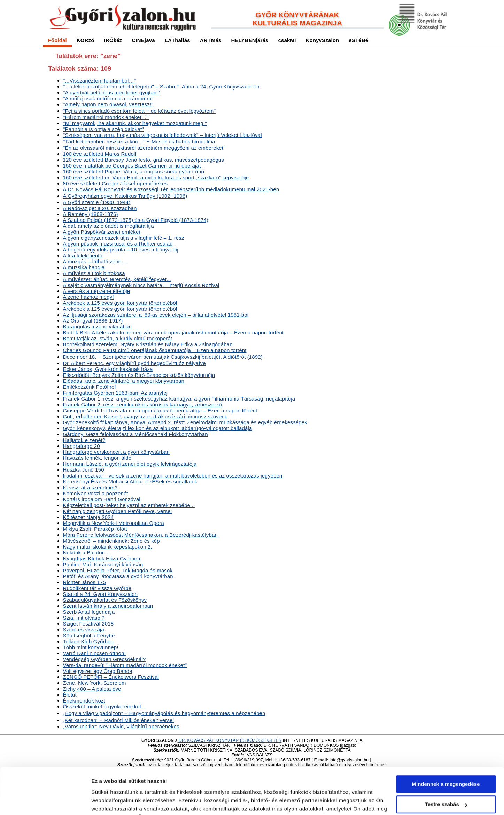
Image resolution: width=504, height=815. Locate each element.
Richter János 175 (84, 582)
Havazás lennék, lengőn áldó (97, 458)
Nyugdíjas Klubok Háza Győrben (102, 558)
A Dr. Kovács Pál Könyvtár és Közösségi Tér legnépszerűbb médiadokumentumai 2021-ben (171, 189)
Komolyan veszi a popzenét (96, 493)
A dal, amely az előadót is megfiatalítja (108, 226)
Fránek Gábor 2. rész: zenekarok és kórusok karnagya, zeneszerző (142, 405)
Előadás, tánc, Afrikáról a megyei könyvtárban (124, 381)
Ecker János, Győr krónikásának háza (108, 369)
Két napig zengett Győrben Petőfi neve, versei (118, 511)
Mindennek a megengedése (446, 741)
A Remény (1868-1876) (91, 214)
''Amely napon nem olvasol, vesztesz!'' (108, 104)
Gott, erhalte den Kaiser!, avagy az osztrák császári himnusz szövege (145, 416)
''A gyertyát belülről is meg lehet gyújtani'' (111, 92)
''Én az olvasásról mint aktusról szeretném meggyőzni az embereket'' (144, 148)
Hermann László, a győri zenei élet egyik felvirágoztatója (130, 464)
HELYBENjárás (250, 40)
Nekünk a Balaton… (87, 553)
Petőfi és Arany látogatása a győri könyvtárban (118, 576)
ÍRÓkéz (113, 40)
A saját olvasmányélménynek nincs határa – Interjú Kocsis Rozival (141, 285)
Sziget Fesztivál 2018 (88, 624)
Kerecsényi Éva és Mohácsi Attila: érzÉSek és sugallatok (130, 482)
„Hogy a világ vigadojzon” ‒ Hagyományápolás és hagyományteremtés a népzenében (164, 713)
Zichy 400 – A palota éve (92, 689)
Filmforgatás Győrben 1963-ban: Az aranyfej (115, 393)
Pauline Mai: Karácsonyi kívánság (103, 564)
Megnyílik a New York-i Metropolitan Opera (114, 523)
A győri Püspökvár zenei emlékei (102, 232)
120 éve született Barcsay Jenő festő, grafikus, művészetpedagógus (144, 160)
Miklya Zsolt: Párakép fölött (95, 529)
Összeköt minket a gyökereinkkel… (105, 707)
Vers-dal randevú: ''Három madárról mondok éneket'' (125, 665)
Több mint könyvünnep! (91, 647)
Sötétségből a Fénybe (89, 635)
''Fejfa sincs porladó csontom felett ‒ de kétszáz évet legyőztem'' (139, 111)
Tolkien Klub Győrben (88, 641)
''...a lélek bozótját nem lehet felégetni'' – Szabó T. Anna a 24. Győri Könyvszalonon (161, 87)
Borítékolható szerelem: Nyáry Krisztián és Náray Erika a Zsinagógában (148, 344)
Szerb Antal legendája (89, 612)
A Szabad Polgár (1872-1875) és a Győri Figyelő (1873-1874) (136, 220)
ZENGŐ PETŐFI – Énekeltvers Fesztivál (111, 677)
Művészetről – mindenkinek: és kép (111, 541)
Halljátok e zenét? (84, 440)
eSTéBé (358, 40)
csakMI (287, 40)
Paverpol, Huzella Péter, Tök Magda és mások (118, 570)
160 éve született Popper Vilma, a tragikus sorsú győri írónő (134, 172)
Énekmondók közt (84, 701)
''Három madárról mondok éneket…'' (106, 117)
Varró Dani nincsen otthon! (94, 653)
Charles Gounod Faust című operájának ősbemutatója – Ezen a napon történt (155, 350)
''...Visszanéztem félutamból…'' (100, 81)
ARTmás (211, 40)
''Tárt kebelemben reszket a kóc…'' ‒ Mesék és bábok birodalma (139, 142)
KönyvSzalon (323, 40)
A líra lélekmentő (83, 255)
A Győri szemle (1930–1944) (97, 202)
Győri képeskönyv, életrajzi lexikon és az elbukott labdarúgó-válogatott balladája (158, 428)
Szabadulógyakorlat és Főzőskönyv (105, 600)
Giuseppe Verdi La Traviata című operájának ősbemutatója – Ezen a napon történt (160, 410)
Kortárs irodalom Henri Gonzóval (102, 499)
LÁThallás (177, 40)
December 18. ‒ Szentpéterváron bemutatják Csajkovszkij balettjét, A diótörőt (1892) (163, 357)
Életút (70, 695)
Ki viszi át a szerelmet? (90, 487)
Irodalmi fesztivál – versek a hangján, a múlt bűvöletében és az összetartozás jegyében (173, 476)
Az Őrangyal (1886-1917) (93, 321)
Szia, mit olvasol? (84, 618)
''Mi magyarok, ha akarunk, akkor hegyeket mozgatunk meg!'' (135, 123)
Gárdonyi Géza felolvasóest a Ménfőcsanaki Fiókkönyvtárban (135, 434)
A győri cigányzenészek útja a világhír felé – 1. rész (124, 238)
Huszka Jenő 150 (84, 470)
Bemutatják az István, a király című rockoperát (118, 338)
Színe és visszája (84, 630)
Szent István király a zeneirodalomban (108, 606)
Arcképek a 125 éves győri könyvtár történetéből (120, 303)
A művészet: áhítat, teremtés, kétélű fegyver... (117, 279)
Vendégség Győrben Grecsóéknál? (104, 659)
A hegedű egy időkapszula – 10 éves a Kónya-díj (121, 250)
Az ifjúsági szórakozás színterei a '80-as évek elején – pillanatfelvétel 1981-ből (156, 315)
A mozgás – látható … (95, 261)
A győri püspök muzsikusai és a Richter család (118, 244)
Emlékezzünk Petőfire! (90, 387)
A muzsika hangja (84, 267)
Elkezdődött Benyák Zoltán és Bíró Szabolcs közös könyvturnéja (139, 375)
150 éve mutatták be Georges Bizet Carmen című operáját (132, 166)
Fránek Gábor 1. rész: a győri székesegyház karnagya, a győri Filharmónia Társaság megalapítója (179, 399)
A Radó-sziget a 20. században (100, 208)
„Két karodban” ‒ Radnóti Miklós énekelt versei (119, 720)
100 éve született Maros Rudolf (100, 154)
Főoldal (57, 40)
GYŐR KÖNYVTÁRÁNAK (297, 15)
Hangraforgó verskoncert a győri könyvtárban (117, 452)
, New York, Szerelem (95, 683)
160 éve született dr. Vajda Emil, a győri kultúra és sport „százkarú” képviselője (156, 177)
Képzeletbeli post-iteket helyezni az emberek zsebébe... (129, 505)
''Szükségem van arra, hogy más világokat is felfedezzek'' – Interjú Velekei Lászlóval (162, 135)
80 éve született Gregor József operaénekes (115, 183)
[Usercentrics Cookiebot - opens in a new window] (45, 801)
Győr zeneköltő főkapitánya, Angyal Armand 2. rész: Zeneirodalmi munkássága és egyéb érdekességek (185, 422)
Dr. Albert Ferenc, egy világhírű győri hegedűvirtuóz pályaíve (134, 363)
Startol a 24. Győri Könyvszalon (100, 594)
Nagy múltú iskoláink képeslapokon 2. (108, 547)
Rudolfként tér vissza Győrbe (97, 588)
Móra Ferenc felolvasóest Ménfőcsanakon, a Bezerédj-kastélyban (140, 535)
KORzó (86, 40)
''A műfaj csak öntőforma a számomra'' (108, 98)
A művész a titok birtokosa (94, 273)
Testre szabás (446, 761)
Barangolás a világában (98, 327)
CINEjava (143, 40)
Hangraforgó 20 (82, 446)
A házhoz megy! (88, 297)
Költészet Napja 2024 (88, 517)
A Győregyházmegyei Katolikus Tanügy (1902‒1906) (125, 196)
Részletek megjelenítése (122, 801)
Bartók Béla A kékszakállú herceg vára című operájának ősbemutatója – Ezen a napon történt (173, 332)
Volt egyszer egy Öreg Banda (98, 671)
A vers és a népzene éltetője (97, 291)
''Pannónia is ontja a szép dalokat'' (104, 129)
